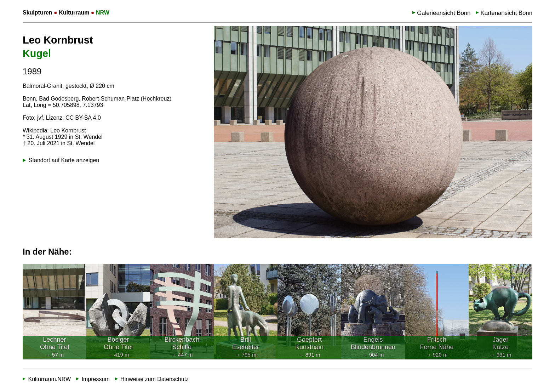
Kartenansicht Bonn (507, 13)
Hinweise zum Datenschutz (155, 379)
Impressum (96, 379)
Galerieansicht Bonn (444, 13)
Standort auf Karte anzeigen (64, 160)
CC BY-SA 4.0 (83, 118)
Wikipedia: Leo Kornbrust (54, 130)
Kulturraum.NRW (49, 379)
